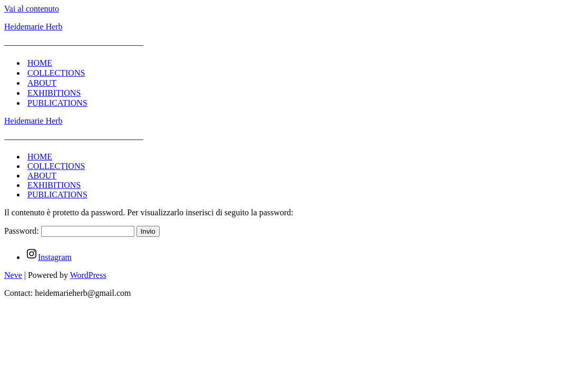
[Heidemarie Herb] (294, 27)
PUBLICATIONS (57, 103)
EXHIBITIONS (54, 93)
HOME (40, 63)
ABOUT (42, 83)
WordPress (88, 275)
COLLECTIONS (56, 73)
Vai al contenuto (32, 9)
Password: (69, 231)
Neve (13, 275)
